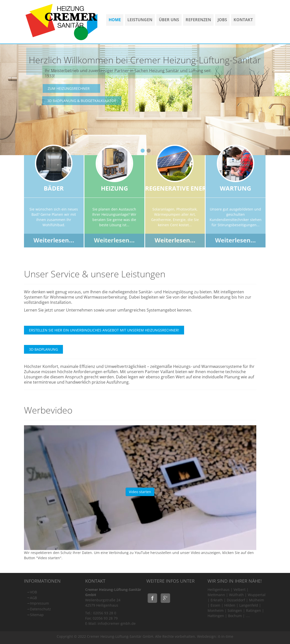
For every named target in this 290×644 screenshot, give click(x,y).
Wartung (235, 188)
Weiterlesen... (54, 240)
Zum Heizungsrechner (69, 88)
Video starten (140, 492)
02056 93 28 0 (105, 613)
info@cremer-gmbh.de (117, 623)
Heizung (114, 188)
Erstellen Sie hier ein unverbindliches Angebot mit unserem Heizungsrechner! (104, 330)
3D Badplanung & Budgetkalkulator (82, 101)
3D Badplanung (43, 349)
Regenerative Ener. (176, 188)
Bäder (54, 188)
